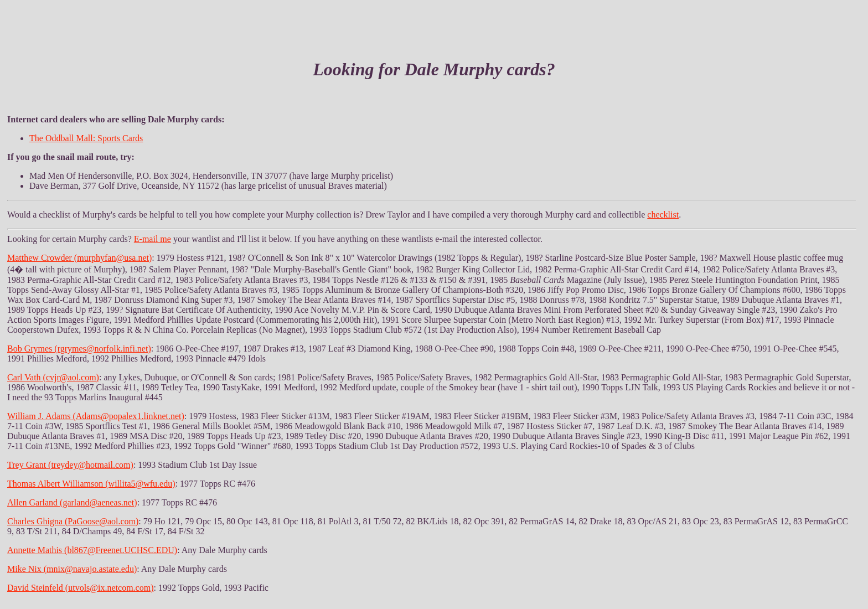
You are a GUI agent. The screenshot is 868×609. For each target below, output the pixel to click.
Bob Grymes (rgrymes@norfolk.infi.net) (79, 349)
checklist (663, 215)
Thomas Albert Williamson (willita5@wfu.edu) (91, 484)
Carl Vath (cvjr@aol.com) (53, 377)
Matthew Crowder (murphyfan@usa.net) (79, 258)
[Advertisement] (434, 21)
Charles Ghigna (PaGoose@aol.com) (73, 521)
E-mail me (153, 239)
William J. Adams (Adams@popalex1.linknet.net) (96, 416)
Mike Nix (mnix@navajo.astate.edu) (72, 569)
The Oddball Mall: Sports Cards (86, 138)
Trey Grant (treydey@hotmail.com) (70, 465)
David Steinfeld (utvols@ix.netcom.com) (80, 588)
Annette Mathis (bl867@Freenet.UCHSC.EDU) (92, 550)
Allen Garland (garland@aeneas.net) (72, 502)
